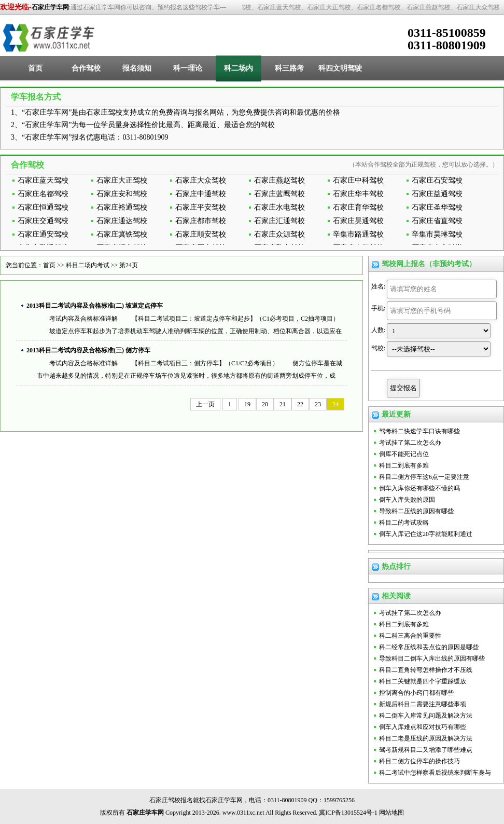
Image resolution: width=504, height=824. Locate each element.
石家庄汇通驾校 (279, 221)
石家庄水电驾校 (279, 207)
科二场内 (239, 68)
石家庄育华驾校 (358, 207)
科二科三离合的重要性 (410, 636)
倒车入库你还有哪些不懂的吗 (419, 488)
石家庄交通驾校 (43, 221)
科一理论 (188, 68)
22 (300, 404)
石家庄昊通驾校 (358, 221)
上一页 (205, 404)
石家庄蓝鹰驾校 (279, 194)
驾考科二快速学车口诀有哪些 (419, 431)
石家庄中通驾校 (201, 194)
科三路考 (289, 68)
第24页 (129, 265)
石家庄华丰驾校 (358, 194)
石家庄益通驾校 (437, 194)
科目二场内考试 (88, 265)
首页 (35, 68)
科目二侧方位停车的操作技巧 (419, 761)
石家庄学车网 (50, 7)
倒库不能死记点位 (404, 454)
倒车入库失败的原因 (407, 500)
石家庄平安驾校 (201, 207)
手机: (378, 308)
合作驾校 (86, 68)
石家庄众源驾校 (279, 234)
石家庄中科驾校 (358, 180)
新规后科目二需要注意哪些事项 (423, 704)
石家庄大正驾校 (122, 180)
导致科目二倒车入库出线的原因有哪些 (432, 658)
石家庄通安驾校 (43, 234)
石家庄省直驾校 (437, 221)
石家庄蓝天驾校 (43, 180)
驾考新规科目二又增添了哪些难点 (426, 750)
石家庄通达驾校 (122, 221)
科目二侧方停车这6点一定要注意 (424, 477)
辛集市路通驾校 (358, 234)
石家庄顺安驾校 (201, 234)
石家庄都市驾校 (201, 221)
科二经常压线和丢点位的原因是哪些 (429, 647)
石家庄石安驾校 (437, 180)
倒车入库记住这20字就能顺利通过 (426, 534)
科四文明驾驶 (340, 68)
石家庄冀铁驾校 (122, 234)
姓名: (378, 286)
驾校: (378, 348)
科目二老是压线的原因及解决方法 (426, 738)
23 (318, 404)
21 (283, 404)
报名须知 (137, 68)
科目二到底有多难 (404, 465)
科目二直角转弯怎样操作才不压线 (426, 670)
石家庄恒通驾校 (43, 207)
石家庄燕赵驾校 (279, 180)
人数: (378, 330)
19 (247, 404)
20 (265, 404)
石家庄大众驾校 (201, 180)
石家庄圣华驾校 (437, 207)
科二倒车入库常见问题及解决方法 (426, 716)
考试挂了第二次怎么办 (410, 443)
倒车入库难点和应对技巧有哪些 (423, 727)
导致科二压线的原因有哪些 (416, 511)
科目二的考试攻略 (404, 523)
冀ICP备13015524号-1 (348, 813)
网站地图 (391, 813)
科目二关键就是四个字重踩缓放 (423, 681)
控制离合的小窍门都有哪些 (416, 693)
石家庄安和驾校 (122, 194)
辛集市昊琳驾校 (437, 234)
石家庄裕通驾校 (122, 207)
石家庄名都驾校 (43, 194)
